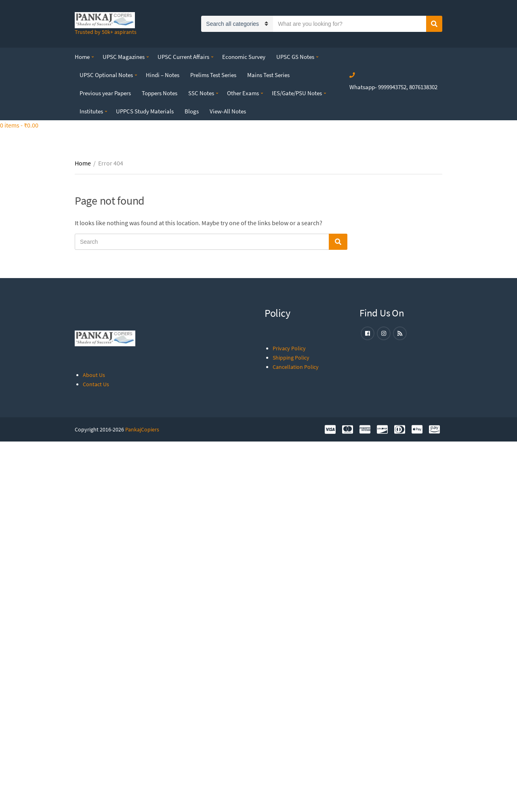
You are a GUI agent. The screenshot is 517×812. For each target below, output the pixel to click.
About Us (94, 375)
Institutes (91, 111)
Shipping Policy (291, 358)
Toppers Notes (160, 93)
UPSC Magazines (124, 57)
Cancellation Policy (296, 367)
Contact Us (96, 384)
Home (82, 57)
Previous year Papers (105, 93)
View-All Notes (228, 111)
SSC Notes (201, 93)
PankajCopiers (142, 429)
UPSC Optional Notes (106, 75)
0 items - (19, 125)
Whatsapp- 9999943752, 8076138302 (393, 87)
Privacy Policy (289, 348)
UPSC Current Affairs (183, 57)
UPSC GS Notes (295, 57)
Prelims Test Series (213, 75)
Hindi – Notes (163, 75)
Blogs (192, 111)
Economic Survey (244, 57)
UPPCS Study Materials (145, 111)
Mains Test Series (268, 75)
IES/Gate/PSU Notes (297, 93)
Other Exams (243, 93)
